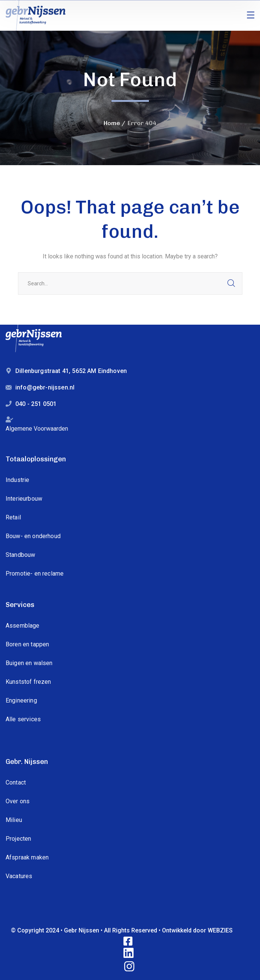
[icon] (129, 942)
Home (112, 123)
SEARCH (231, 283)
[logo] (36, 15)
